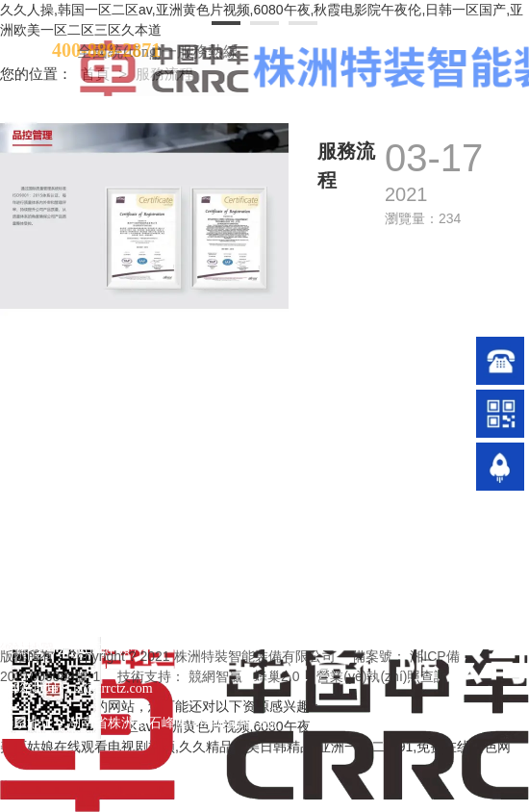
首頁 (97, 74)
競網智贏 (215, 676)
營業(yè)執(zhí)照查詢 (382, 676)
